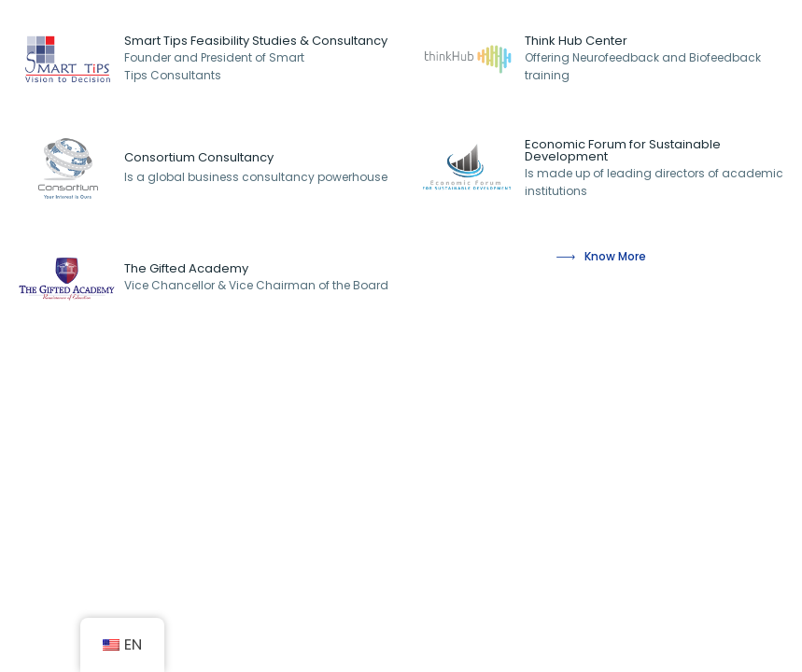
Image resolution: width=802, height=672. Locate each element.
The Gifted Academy (186, 268)
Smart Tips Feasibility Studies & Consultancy (256, 41)
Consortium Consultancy (199, 157)
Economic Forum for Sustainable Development (623, 150)
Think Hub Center (576, 41)
